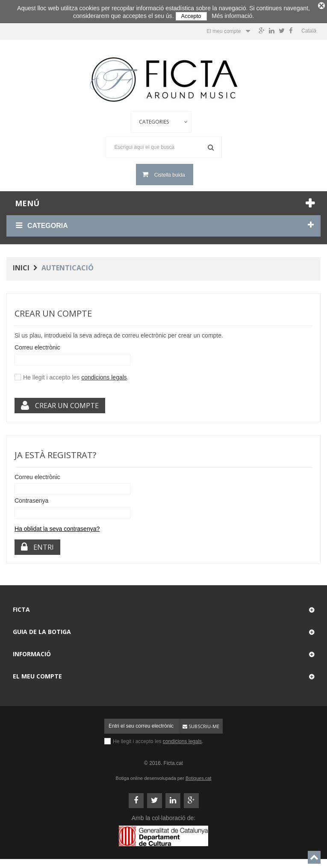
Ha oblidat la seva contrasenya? (57, 527)
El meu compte (37, 674)
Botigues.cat (199, 776)
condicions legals (104, 375)
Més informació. (233, 16)
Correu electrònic (37, 345)
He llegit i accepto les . (76, 375)
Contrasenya (31, 498)
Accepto (191, 16)
